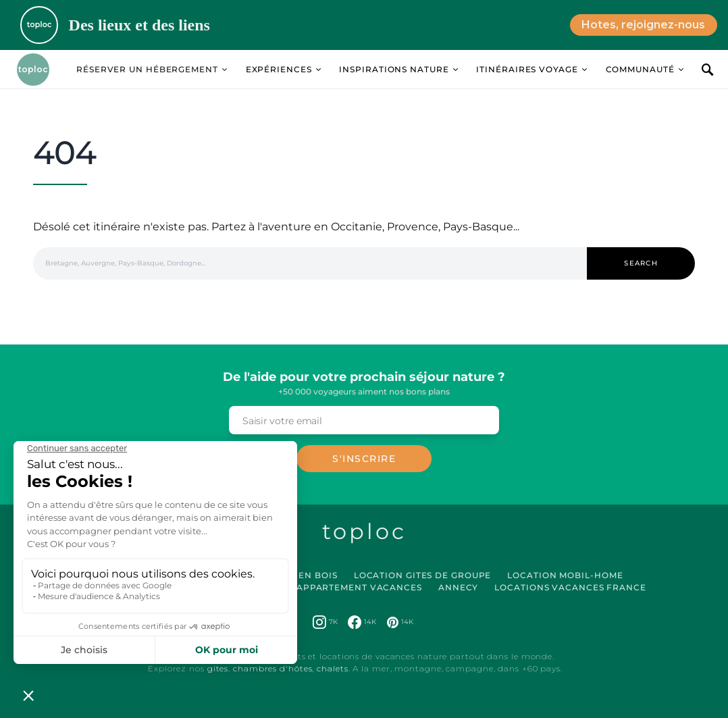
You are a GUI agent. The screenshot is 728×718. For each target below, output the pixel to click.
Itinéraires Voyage (527, 69)
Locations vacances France (570, 587)
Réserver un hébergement (147, 69)
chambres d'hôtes (272, 668)
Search (641, 263)
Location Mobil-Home (565, 575)
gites (218, 668)
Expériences (279, 69)
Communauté (640, 69)
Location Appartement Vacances (333, 587)
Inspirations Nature (394, 69)
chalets (332, 668)
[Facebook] (362, 622)
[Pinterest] (400, 622)
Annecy (458, 587)
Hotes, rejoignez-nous (643, 25)
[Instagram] (325, 622)
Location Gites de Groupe (423, 575)
